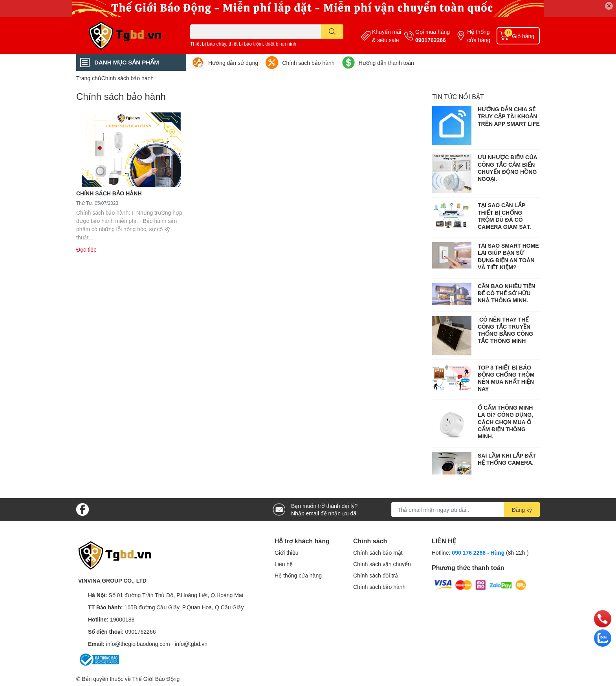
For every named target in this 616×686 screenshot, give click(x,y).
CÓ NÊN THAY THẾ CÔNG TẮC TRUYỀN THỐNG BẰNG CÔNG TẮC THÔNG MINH (505, 330)
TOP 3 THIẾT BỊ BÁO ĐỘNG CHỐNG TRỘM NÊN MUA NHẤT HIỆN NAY (506, 378)
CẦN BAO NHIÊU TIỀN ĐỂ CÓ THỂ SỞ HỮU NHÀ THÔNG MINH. (507, 293)
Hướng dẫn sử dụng (233, 63)
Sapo (188, 679)
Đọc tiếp (86, 249)
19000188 (122, 619)
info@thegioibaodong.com (138, 644)
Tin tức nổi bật (458, 97)
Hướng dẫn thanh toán (386, 63)
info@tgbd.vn (191, 644)
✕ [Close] (609, 6)
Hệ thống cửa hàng (479, 36)
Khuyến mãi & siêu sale (387, 36)
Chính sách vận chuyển (382, 564)
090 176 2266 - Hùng (478, 553)
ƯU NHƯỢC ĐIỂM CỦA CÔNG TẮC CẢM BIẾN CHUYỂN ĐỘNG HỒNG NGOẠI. (507, 168)
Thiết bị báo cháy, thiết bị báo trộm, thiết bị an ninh (243, 44)
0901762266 (431, 40)
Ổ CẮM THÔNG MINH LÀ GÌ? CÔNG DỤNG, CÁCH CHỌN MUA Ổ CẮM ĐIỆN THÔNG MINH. (505, 422)
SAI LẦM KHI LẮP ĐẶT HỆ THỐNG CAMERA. (507, 459)
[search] (332, 32)
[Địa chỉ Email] (466, 509)
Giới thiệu (287, 553)
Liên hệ (284, 564)
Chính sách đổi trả (376, 575)
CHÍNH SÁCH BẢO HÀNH (109, 193)
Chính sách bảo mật (378, 553)
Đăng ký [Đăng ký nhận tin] (522, 510)
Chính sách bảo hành (308, 63)
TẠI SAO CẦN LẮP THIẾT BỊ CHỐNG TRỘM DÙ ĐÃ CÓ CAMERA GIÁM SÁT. (504, 216)
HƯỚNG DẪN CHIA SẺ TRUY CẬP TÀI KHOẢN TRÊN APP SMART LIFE (509, 116)
